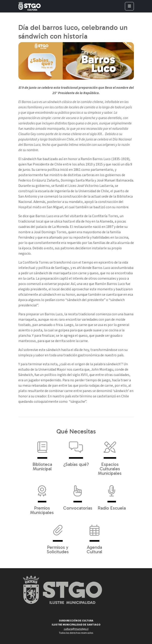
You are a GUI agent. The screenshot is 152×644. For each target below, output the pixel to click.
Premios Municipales (42, 498)
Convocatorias (78, 495)
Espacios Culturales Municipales (110, 456)
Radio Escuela (112, 495)
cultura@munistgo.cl (76, 629)
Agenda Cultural (94, 537)
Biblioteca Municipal (42, 454)
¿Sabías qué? (76, 452)
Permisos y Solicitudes (58, 537)
